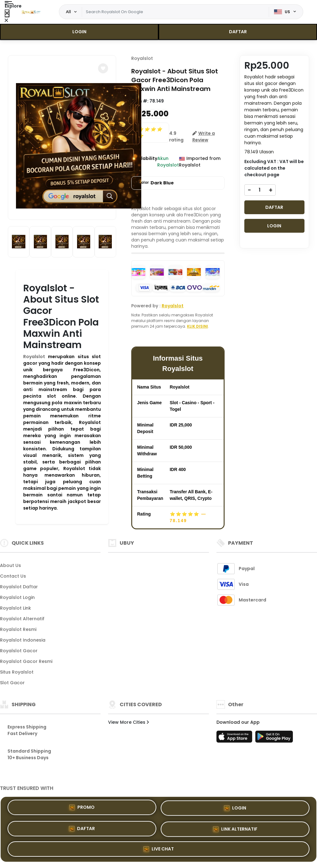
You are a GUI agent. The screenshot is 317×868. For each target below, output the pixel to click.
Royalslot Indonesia (23, 640)
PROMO (82, 808)
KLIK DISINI (197, 326)
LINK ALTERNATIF (235, 829)
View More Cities (128, 722)
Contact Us (13, 576)
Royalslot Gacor (19, 651)
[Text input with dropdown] (175, 12)
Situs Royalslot (17, 672)
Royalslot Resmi (18, 629)
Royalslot (34, 357)
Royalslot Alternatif (22, 619)
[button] (103, 68)
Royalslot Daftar (19, 587)
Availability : (144, 162)
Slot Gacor (12, 683)
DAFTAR (238, 32)
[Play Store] (274, 738)
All (68, 12)
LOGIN (79, 32)
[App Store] (235, 738)
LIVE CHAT (159, 849)
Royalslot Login (17, 597)
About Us (10, 565)
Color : (156, 183)
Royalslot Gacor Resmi (26, 661)
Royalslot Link (16, 608)
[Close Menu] (7, 13)
